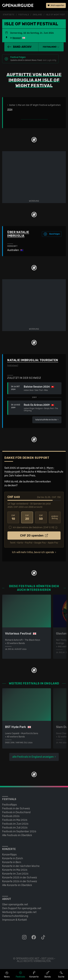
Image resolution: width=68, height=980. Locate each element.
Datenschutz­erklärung (15, 916)
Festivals (24, 15)
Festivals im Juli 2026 (15, 828)
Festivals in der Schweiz (16, 809)
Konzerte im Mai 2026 (15, 870)
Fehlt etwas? (13, 366)
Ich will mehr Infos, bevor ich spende (33, 552)
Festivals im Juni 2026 (15, 824)
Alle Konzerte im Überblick (17, 885)
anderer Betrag (55, 518)
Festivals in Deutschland (16, 812)
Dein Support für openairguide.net (22, 908)
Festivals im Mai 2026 (15, 820)
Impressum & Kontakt (15, 920)
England (37, 15)
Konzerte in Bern (12, 862)
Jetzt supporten (56, 5)
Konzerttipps (9, 855)
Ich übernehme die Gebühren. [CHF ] (34, 527)
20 (27, 518)
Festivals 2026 (11, 816)
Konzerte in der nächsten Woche (21, 866)
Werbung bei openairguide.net (19, 912)
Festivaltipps (10, 805)
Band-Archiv (19, 47)
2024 (10, 109)
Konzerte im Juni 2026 (15, 874)
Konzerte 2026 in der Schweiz (20, 881)
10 (13, 518)
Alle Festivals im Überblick (17, 835)
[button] (51, 47)
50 (41, 518)
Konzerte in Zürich (13, 858)
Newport (17, 38)
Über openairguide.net (15, 905)
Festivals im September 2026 (19, 831)
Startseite (9, 15)
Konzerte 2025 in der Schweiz (20, 878)
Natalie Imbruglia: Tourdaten (33, 360)
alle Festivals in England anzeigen (33, 757)
